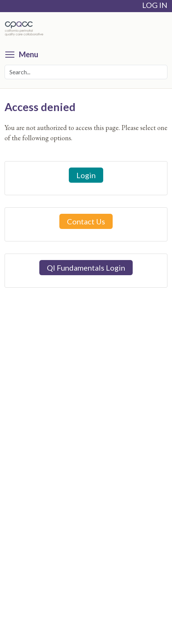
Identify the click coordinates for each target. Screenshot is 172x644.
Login (86, 175)
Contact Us (86, 221)
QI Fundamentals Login (86, 268)
